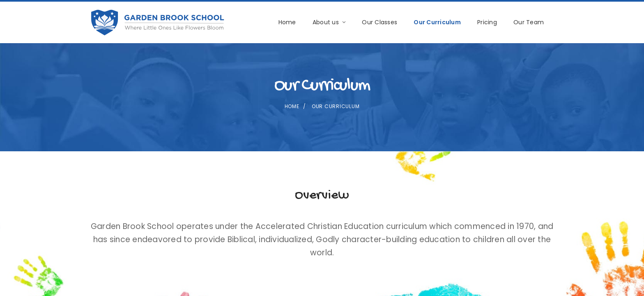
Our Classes (379, 22)
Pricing (487, 22)
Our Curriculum (437, 22)
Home (287, 22)
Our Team (529, 22)
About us (329, 22)
